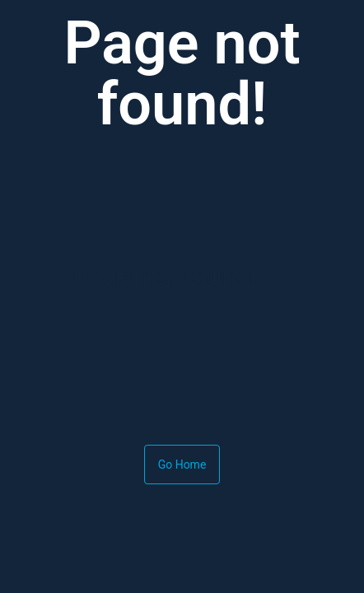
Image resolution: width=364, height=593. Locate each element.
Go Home (182, 465)
